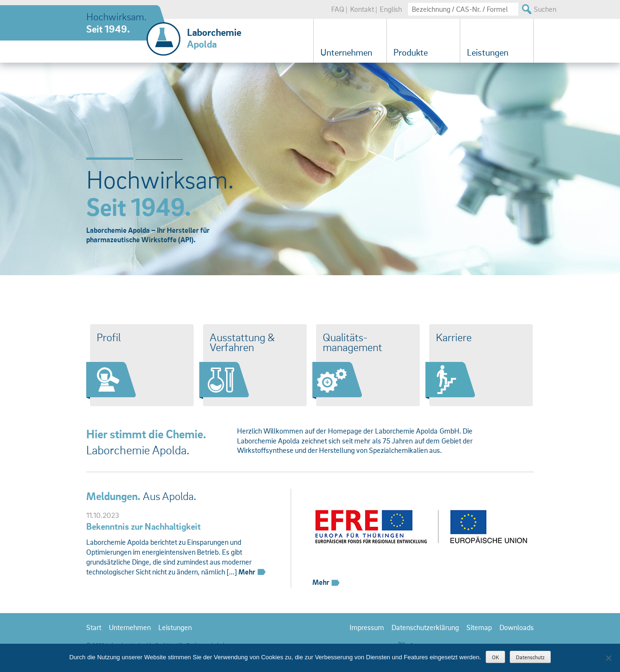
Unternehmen (346, 52)
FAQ (338, 9)
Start (94, 627)
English (391, 9)
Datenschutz (530, 657)
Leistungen (488, 52)
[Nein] (608, 658)
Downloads (517, 627)
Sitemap (479, 627)
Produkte (411, 52)
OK (495, 657)
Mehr (253, 572)
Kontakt (362, 9)
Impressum (367, 627)
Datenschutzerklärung (425, 627)
